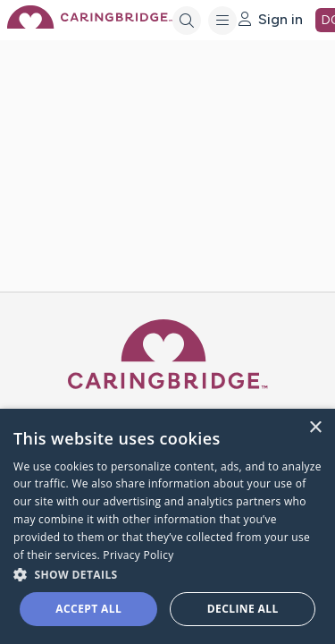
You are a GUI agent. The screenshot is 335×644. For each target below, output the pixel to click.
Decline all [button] (243, 609)
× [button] (315, 428)
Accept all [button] (88, 609)
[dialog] (167, 526)
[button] (167, 574)
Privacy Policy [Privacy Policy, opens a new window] (138, 555)
